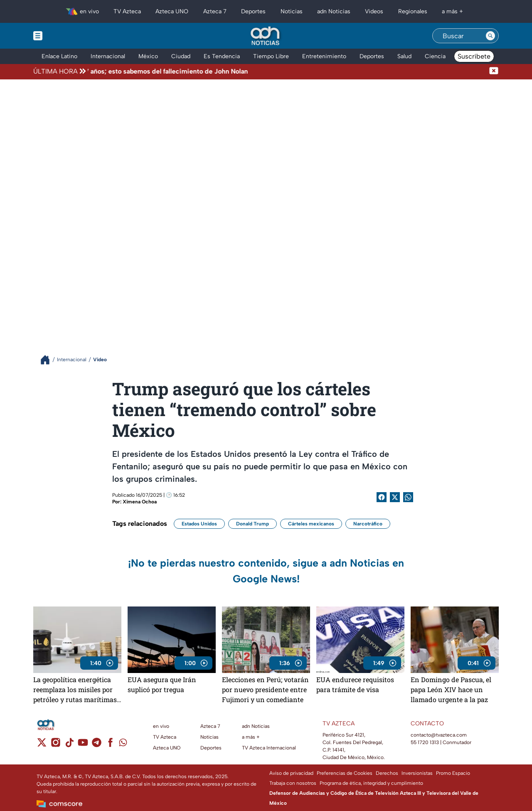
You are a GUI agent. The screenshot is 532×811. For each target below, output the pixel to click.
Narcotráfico (368, 524)
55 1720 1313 (425, 742)
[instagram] (55, 745)
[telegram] (97, 745)
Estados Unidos (199, 524)
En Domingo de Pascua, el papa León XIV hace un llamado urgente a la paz (451, 689)
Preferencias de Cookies (345, 773)
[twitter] (42, 745)
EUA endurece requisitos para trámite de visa (355, 684)
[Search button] (490, 36)
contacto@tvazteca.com (439, 735)
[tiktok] (69, 745)
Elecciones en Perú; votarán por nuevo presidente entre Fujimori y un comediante (265, 689)
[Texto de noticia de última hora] (288, 71)
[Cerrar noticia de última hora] (494, 71)
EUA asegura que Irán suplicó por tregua (162, 684)
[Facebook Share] (382, 497)
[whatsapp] (123, 744)
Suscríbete (474, 56)
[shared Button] (408, 497)
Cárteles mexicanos (311, 524)
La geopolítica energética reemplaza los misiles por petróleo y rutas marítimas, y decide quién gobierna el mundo (76, 690)
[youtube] (83, 745)
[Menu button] (66, 36)
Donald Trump (252, 524)
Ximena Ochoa (140, 502)
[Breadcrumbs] (48, 360)
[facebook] (110, 745)
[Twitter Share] (395, 497)
